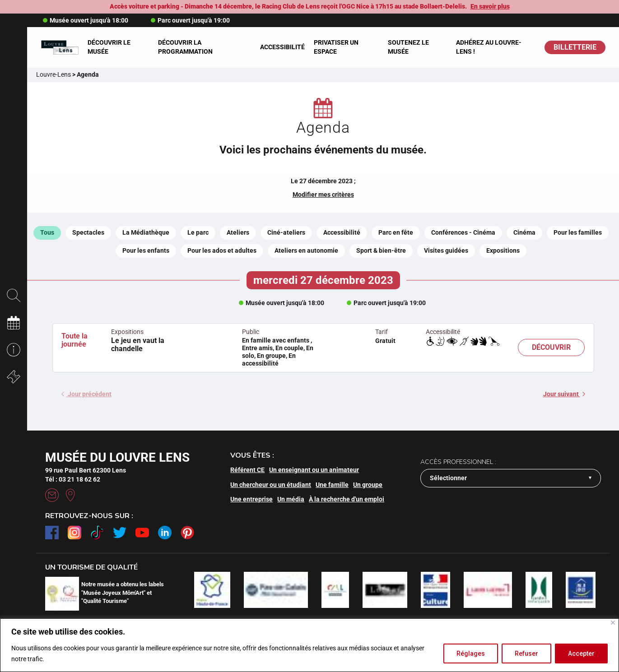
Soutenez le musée (408, 47)
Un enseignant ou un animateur (314, 470)
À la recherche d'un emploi (347, 499)
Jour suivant (564, 394)
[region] (309, 645)
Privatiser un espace (336, 47)
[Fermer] (613, 623)
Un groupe (368, 485)
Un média (291, 499)
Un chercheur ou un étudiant (271, 485)
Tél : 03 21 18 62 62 (73, 479)
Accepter (581, 653)
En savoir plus (490, 6)
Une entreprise (251, 499)
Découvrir (551, 347)
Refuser (526, 653)
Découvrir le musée (109, 47)
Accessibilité (282, 47)
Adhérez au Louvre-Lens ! (489, 47)
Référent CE (247, 470)
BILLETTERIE (575, 47)
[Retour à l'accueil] (60, 47)
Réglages (471, 653)
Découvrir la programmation (185, 47)
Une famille (332, 485)
